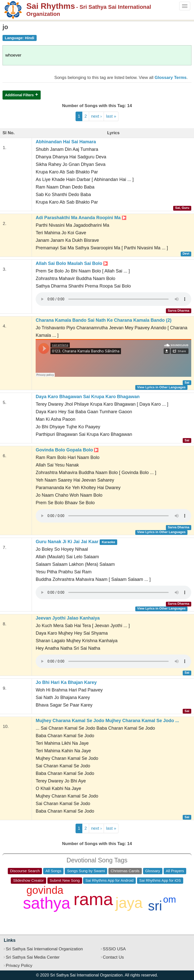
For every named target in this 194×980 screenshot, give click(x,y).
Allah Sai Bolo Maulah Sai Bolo (72, 263)
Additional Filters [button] (19, 95)
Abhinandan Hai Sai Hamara (66, 142)
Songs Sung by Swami (86, 871)
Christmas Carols (125, 871)
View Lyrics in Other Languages (161, 387)
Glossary (153, 871)
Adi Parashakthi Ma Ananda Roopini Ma (81, 218)
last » (111, 116)
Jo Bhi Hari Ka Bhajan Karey (66, 682)
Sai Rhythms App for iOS (160, 880)
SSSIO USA (114, 949)
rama (93, 899)
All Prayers (175, 871)
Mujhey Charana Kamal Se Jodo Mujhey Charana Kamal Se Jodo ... (107, 721)
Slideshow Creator (28, 880)
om (170, 899)
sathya (47, 903)
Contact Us (113, 957)
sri (155, 906)
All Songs (53, 871)
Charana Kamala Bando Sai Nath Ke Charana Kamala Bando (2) (104, 320)
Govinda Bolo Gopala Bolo (67, 450)
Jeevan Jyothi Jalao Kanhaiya (68, 618)
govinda (45, 890)
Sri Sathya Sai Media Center (33, 957)
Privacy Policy (19, 966)
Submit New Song (65, 880)
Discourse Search (25, 871)
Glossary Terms (171, 78)
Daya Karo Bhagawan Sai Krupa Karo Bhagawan (88, 397)
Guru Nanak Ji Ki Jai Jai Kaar (76, 542)
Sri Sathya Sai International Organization (44, 949)
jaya (129, 903)
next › (96, 116)
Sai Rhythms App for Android (109, 880)
